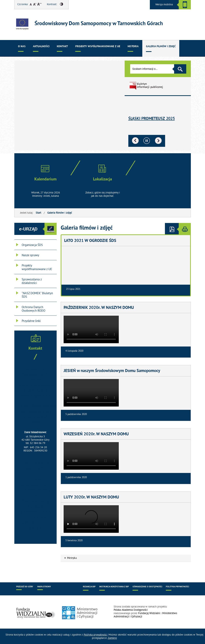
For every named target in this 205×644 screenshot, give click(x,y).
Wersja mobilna (164, 4)
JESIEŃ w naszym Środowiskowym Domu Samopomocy (112, 371)
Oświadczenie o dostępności (147, 587)
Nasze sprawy (30, 255)
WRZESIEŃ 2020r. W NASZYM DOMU (96, 434)
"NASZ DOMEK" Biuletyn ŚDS (37, 295)
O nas (22, 47)
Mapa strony (44, 587)
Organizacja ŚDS (32, 245)
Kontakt (62, 47)
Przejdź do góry (25, 587)
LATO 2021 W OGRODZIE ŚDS (90, 241)
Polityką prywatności (96, 635)
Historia (133, 47)
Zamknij (112, 638)
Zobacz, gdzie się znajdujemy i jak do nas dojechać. (103, 194)
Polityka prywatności (177, 587)
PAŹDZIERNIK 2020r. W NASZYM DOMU (99, 308)
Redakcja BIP (89, 587)
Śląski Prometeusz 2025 (152, 119)
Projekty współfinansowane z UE (98, 47)
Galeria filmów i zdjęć (161, 47)
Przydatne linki (31, 321)
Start (38, 213)
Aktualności (41, 47)
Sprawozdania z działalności (32, 281)
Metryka (71, 558)
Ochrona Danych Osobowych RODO (33, 309)
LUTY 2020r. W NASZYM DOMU (91, 498)
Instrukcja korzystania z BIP (114, 587)
